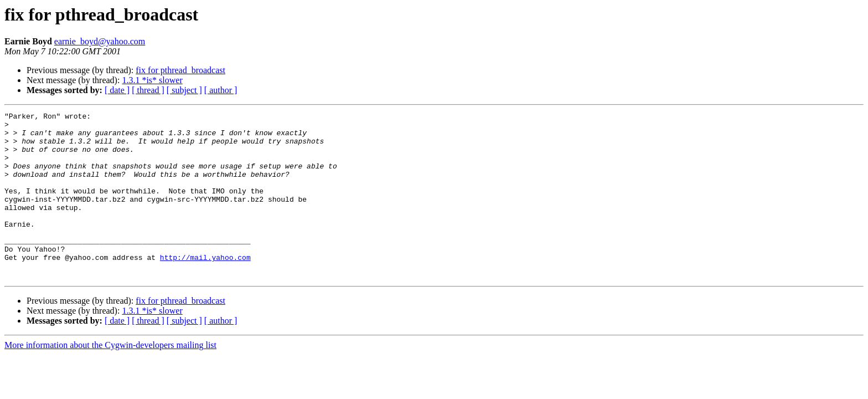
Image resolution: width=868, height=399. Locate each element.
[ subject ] (184, 90)
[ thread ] (148, 90)
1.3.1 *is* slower (152, 80)
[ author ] (221, 90)
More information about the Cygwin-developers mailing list (110, 378)
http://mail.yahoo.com (205, 287)
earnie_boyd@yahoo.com (100, 41)
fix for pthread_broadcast (180, 70)
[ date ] (117, 90)
